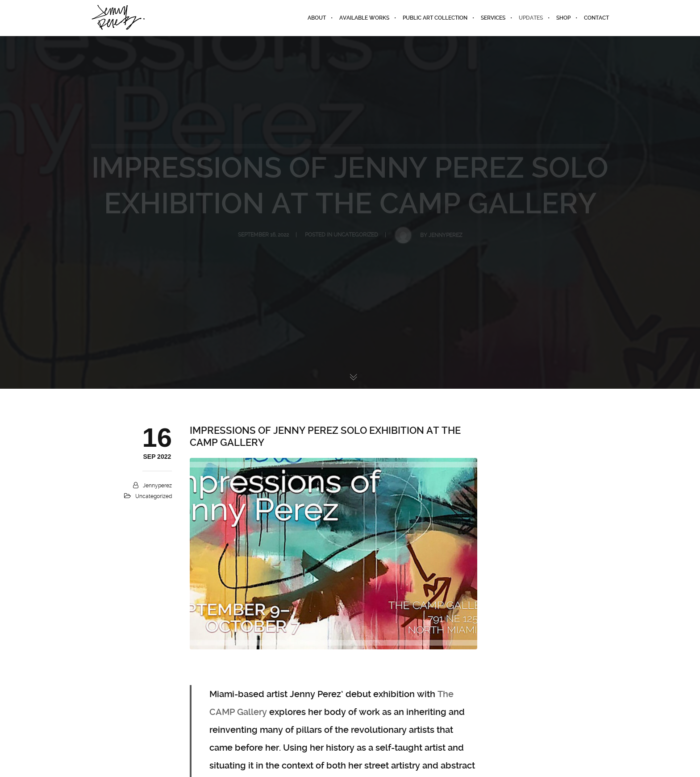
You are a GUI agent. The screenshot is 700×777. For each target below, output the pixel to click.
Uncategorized (154, 496)
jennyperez (157, 486)
